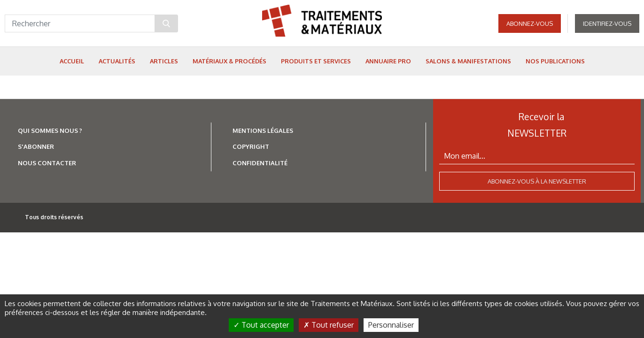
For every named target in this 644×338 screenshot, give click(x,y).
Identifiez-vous (607, 23)
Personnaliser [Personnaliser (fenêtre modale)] (391, 325)
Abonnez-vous (530, 23)
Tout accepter (261, 325)
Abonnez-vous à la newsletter (537, 181)
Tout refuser (329, 325)
